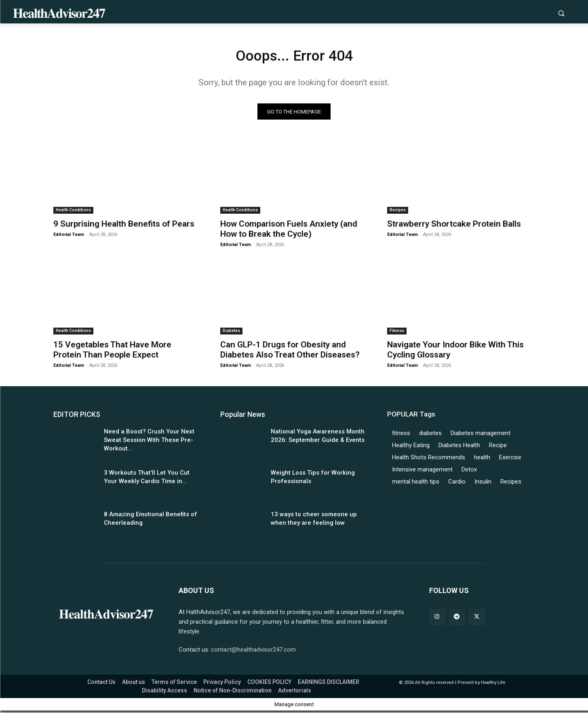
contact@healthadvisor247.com (253, 652)
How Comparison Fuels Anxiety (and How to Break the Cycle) (289, 231)
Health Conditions (73, 212)
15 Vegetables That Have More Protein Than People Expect (112, 352)
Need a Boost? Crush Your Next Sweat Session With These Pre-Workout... (149, 442)
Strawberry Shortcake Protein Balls (454, 226)
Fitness (397, 333)
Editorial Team (69, 237)
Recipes (398, 212)
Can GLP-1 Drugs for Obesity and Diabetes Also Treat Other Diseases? (290, 352)
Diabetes (231, 333)
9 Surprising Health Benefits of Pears (124, 226)
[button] (561, 13)
